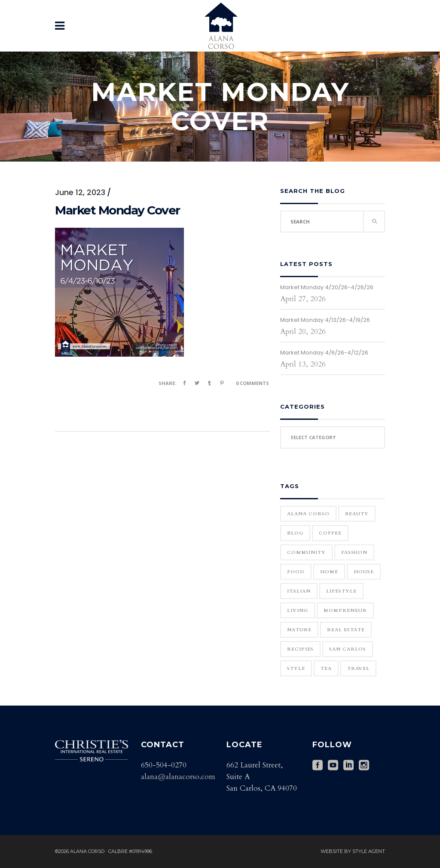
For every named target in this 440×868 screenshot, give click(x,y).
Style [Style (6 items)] (296, 668)
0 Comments (252, 383)
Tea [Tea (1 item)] (326, 668)
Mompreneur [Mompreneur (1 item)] (345, 610)
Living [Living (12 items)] (298, 610)
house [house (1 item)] (364, 572)
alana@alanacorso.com (178, 777)
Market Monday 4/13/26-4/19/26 (325, 320)
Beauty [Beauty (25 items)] (357, 514)
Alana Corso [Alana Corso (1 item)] (308, 514)
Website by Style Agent (353, 851)
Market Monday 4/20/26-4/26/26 (327, 287)
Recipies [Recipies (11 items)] (300, 649)
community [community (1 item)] (306, 552)
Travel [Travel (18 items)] (358, 668)
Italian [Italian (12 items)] (299, 591)
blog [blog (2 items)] (295, 533)
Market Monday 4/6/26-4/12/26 (324, 353)
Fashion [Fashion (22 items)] (354, 552)
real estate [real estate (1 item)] (346, 630)
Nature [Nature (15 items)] (299, 630)
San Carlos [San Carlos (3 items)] (348, 649)
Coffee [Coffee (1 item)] (330, 533)
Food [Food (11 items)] (296, 572)
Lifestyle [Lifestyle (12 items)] (341, 591)
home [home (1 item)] (329, 572)
